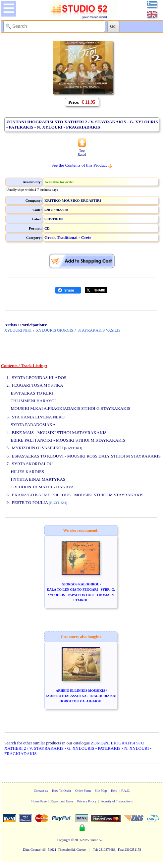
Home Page (39, 801)
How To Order (62, 791)
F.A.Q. (126, 791)
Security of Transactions (116, 801)
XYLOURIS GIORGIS (54, 330)
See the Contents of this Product (79, 165)
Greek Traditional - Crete (68, 237)
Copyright (63, 840)
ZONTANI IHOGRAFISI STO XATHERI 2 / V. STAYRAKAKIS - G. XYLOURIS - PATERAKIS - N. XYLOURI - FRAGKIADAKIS (78, 748)
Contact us (41, 791)
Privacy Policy (87, 801)
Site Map (101, 791)
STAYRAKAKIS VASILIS (99, 330)
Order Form (83, 791)
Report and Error (62, 801)
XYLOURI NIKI (18, 330)
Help (114, 791)
